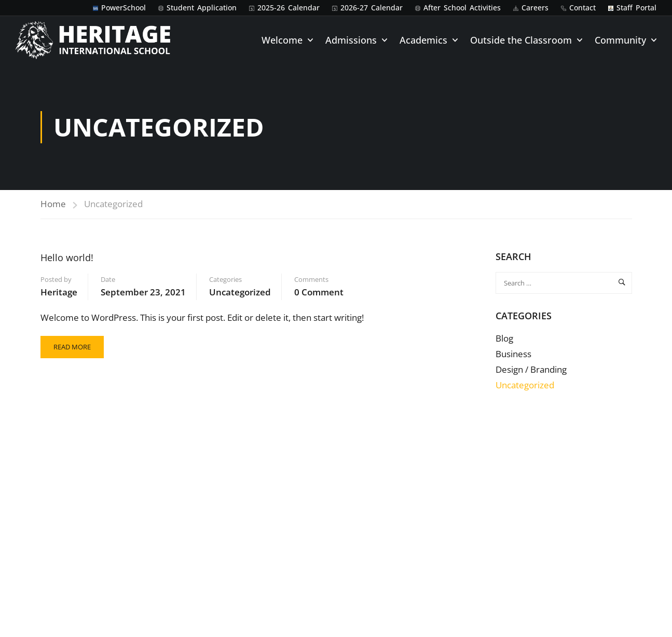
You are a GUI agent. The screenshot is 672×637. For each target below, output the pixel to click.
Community (620, 40)
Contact (582, 8)
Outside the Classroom (521, 40)
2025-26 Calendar (289, 8)
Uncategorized (240, 292)
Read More (72, 344)
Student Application (202, 8)
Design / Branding (531, 369)
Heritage (59, 292)
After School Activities (462, 8)
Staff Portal (636, 8)
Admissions (351, 40)
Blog (504, 338)
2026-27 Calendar (372, 8)
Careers (535, 8)
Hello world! (67, 257)
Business (513, 354)
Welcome (282, 40)
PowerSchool (124, 8)
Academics (423, 40)
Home (53, 204)
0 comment (319, 292)
